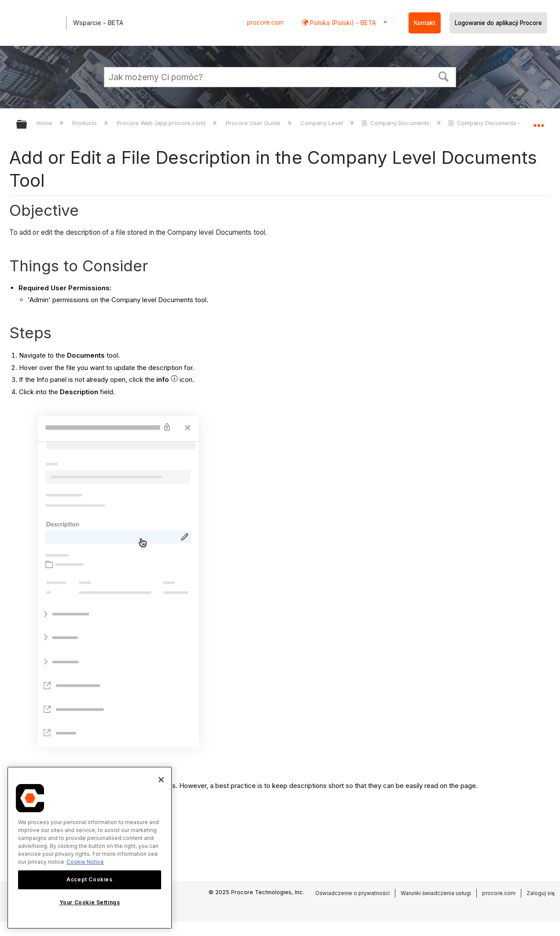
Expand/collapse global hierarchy (27, 125)
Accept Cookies (89, 879)
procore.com (265, 22)
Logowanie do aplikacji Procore (498, 23)
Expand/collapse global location (538, 122)
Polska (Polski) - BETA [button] (342, 23)
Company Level (322, 123)
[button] (444, 76)
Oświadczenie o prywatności (352, 893)
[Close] (161, 780)
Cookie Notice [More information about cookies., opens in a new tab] (85, 862)
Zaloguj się (541, 893)
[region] (90, 848)
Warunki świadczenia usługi (436, 893)
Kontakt (425, 23)
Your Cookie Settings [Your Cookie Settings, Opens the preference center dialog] (90, 902)
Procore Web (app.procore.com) (162, 123)
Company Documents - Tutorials (498, 123)
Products (85, 123)
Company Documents (396, 123)
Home (45, 123)
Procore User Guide (254, 123)
